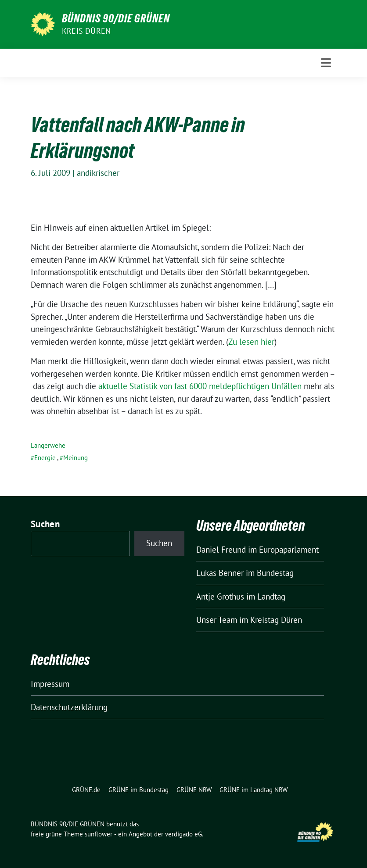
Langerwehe (48, 445)
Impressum (50, 684)
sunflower (99, 834)
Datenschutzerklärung (69, 707)
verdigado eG (183, 834)
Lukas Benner (220, 573)
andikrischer (98, 173)
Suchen (45, 524)
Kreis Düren (86, 31)
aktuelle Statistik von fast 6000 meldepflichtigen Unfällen (200, 386)
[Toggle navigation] (326, 63)
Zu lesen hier (251, 342)
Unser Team (217, 620)
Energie (45, 458)
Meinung (76, 458)
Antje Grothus (220, 597)
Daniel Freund (221, 550)
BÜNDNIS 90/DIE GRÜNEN (116, 18)
